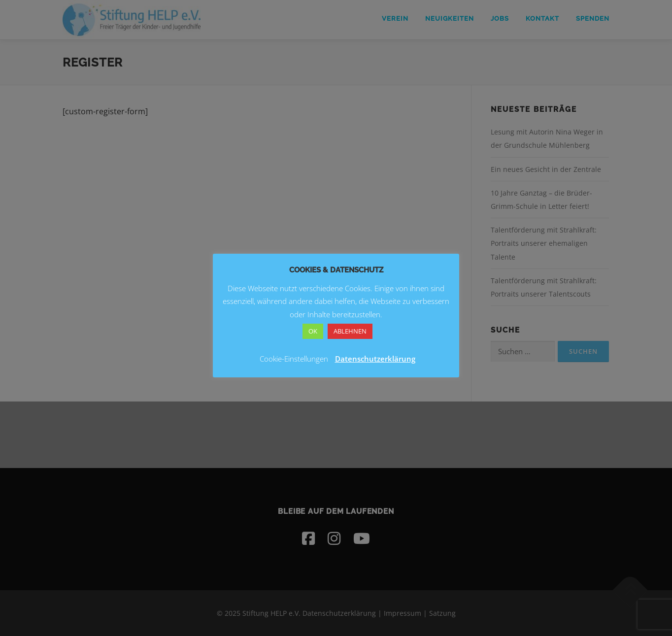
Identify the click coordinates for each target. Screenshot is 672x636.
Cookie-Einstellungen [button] (294, 359)
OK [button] (313, 331)
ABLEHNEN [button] (350, 331)
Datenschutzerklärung (375, 359)
